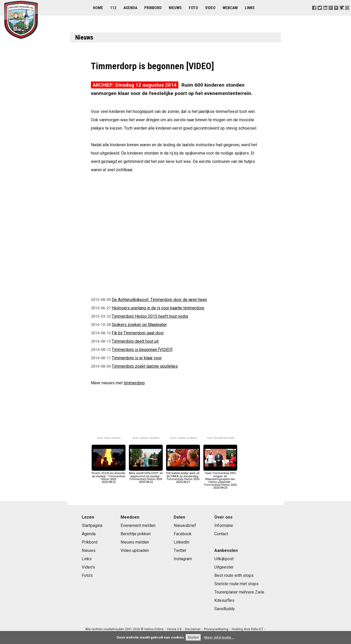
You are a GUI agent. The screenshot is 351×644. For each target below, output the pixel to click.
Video (210, 8)
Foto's (87, 575)
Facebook (183, 534)
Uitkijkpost (224, 559)
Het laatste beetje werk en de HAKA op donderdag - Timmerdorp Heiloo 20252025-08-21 (183, 476)
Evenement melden (138, 525)
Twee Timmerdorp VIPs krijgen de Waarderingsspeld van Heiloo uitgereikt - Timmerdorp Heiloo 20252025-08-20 (220, 479)
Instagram (183, 559)
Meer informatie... (219, 637)
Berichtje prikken (136, 534)
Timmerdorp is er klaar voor (137, 358)
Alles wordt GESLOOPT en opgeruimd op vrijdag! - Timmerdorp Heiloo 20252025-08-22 (146, 476)
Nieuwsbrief (185, 525)
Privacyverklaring (216, 629)
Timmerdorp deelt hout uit (135, 341)
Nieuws (175, 8)
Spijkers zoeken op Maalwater (139, 325)
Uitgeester (224, 567)
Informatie (224, 525)
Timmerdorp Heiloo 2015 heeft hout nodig (150, 316)
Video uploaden (135, 550)
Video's (88, 567)
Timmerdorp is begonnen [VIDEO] (142, 350)
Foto (193, 8)
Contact (221, 534)
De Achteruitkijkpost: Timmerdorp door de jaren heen (159, 300)
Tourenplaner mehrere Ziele (239, 592)
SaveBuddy (225, 609)
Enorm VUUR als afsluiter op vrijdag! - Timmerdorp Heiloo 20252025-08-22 (109, 476)
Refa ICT (257, 629)
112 (113, 8)
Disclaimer (193, 629)
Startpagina (92, 525)
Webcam (230, 8)
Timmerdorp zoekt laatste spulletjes (145, 366)
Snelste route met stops (236, 584)
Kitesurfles (224, 600)
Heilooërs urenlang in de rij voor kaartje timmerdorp (158, 308)
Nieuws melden (135, 542)
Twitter (180, 550)
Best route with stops (234, 575)
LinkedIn (181, 542)
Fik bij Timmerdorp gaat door (138, 333)
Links (250, 8)
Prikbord (153, 8)
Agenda (130, 8)
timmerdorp (134, 383)
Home (98, 8)
